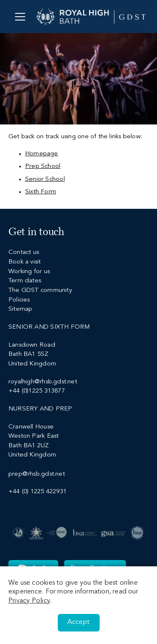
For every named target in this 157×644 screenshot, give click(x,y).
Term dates (25, 281)
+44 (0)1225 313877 (37, 391)
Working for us (29, 272)
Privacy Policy (29, 601)
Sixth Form (41, 192)
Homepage (42, 154)
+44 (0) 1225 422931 (37, 492)
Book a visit (25, 262)
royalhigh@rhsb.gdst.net (43, 382)
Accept (78, 622)
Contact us (24, 252)
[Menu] (20, 16)
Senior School (45, 179)
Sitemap (20, 309)
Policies (19, 300)
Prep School (43, 166)
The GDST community (40, 290)
